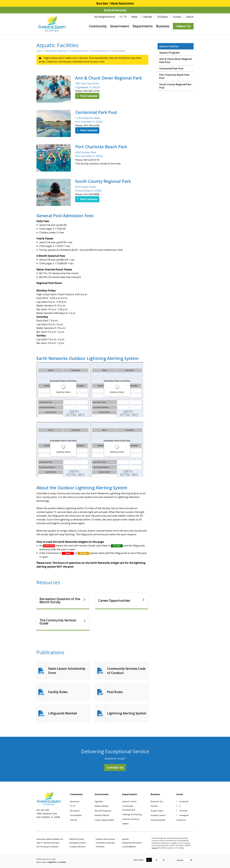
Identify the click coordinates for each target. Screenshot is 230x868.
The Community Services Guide (58, 622)
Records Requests (103, 811)
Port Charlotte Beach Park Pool (174, 76)
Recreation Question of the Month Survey (60, 600)
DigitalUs (52, 862)
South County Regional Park (103, 181)
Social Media (76, 815)
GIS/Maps (163, 17)
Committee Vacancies (105, 843)
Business (163, 26)
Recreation (75, 811)
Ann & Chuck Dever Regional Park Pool (176, 61)
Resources (75, 801)
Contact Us (115, 767)
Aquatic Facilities (169, 46)
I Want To (183, 26)
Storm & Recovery (115, 10)
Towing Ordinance (78, 847)
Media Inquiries (102, 806)
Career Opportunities (114, 601)
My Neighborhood (105, 17)
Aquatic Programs (170, 53)
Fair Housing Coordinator (48, 847)
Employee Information (132, 843)
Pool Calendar (87, 96)
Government (120, 26)
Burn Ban (102, 3)
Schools (74, 820)
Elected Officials (102, 815)
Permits (154, 806)
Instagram (182, 815)
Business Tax (157, 801)
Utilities (126, 824)
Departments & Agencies (56, 51)
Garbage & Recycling (132, 814)
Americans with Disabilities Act (50, 839)
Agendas (99, 801)
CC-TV (123, 17)
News (135, 17)
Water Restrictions (122, 3)
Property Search (158, 815)
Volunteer (100, 847)
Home (40, 51)
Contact (177, 17)
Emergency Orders (78, 843)
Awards (125, 839)
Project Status (157, 811)
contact (155, 848)
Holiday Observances (105, 839)
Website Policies (77, 839)
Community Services (79, 51)
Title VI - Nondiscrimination (48, 843)
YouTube (182, 811)
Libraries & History (131, 819)
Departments (143, 26)
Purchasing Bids (158, 820)
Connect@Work (129, 847)
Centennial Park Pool (96, 112)
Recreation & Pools (100, 51)
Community (98, 26)
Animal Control (129, 801)
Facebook (182, 801)
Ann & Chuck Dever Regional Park (109, 78)
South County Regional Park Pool (175, 86)
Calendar (147, 17)
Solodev (63, 862)
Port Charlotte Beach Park (101, 147)
